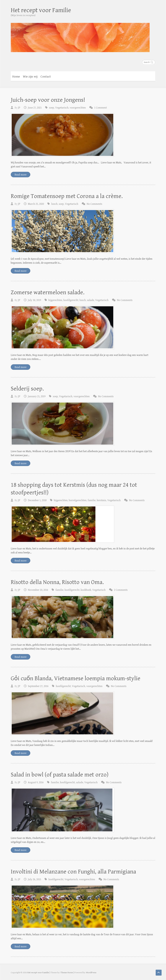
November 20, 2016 (38, 590)
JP (19, 108)
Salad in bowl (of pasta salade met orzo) (60, 775)
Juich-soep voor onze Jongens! (48, 100)
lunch (54, 204)
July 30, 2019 (34, 300)
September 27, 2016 (38, 686)
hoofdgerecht (71, 300)
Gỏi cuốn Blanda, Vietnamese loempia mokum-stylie (76, 678)
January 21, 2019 (37, 396)
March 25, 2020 (36, 204)
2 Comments (121, 590)
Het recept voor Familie (41, 10)
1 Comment (101, 108)
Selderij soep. (27, 389)
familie (92, 500)
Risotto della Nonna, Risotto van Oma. (57, 582)
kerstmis (101, 500)
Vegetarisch (62, 108)
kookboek (86, 590)
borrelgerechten (78, 500)
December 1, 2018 (37, 500)
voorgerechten (78, 108)
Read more (21, 175)
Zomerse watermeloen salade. (48, 292)
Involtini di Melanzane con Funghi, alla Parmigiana (73, 872)
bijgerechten (55, 300)
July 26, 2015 (34, 879)
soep (52, 108)
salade (91, 300)
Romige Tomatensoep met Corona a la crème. (67, 196)
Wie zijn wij (30, 77)
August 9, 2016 (36, 782)
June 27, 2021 (35, 108)
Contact (46, 77)
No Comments (94, 204)
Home (16, 77)
